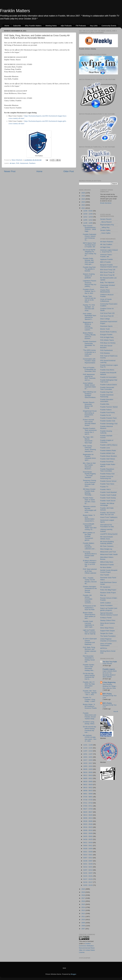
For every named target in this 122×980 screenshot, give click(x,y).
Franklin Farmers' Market (109, 407)
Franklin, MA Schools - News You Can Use (108, 514)
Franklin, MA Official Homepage (107, 504)
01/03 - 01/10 (88, 885)
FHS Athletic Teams (107, 340)
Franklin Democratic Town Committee (107, 388)
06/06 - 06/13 (88, 818)
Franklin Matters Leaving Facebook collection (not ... (90, 546)
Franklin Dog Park (107, 392)
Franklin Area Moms (107, 370)
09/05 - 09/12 (88, 778)
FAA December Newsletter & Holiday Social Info (89, 659)
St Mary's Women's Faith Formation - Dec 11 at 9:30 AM (90, 563)
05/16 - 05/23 (88, 827)
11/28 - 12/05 (88, 223)
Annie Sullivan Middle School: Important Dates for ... (89, 386)
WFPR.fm (104, 648)
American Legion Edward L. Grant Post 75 (109, 251)
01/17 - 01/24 (88, 879)
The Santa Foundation (108, 636)
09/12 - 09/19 (88, 775)
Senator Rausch (106, 219)
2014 (83, 907)
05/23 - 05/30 (88, 824)
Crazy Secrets (107, 664)
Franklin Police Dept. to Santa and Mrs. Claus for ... (89, 501)
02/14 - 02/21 (88, 867)
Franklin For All (106, 415)
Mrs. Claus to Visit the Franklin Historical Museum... (89, 466)
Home (7, 26)
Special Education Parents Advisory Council (109, 614)
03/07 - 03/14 (88, 858)
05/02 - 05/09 (88, 833)
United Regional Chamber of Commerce (108, 640)
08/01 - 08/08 (88, 794)
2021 (83, 208)
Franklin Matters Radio (108, 451)
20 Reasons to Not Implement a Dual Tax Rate (89, 608)
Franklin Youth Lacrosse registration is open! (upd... (88, 624)
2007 (83, 929)
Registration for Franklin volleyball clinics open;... (89, 457)
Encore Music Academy (108, 332)
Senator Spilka (105, 230)
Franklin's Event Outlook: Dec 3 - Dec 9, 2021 (90, 291)
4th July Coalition (106, 244)
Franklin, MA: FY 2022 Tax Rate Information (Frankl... (89, 685)
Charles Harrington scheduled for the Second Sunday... (90, 589)
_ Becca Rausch (106, 222)
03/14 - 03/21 (88, 855)
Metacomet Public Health (109, 554)
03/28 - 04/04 (88, 849)
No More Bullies (106, 567)
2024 (83, 199)
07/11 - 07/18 (88, 803)
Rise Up (103, 595)
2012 (83, 913)
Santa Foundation (106, 605)
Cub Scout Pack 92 (107, 316)
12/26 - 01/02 (88, 211)
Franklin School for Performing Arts (107, 477)
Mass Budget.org (106, 549)
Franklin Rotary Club (107, 474)
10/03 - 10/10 (88, 766)
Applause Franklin (107, 259)
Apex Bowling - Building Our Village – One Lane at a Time (110, 686)
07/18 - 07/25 (88, 800)
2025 (83, 196)
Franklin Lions (105, 448)
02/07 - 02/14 (88, 870)
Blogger (73, 974)
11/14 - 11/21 (88, 748)
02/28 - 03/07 (88, 861)
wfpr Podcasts (66, 26)
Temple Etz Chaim (107, 633)
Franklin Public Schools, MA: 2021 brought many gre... (88, 261)
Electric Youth (105, 329)
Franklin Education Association (107, 400)
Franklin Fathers (106, 410)
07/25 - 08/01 (88, 797)
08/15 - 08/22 (88, 788)
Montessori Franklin (107, 565)
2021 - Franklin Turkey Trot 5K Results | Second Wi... (90, 581)
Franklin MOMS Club (108, 453)
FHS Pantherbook (106, 350)
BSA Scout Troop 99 (107, 275)
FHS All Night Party (107, 337)
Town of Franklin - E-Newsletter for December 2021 (89, 369)
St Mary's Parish (106, 618)
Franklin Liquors (109, 669)
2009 (83, 923)
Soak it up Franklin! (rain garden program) (109, 609)
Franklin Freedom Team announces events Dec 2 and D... (90, 431)
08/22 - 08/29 (88, 785)
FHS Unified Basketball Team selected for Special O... (90, 316)
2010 (83, 920)
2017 (83, 898)
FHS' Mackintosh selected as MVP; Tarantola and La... (89, 377)
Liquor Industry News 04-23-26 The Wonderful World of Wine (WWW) (110, 674)
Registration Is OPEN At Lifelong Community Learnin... (88, 326)
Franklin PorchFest (107, 462)
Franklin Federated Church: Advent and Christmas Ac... (90, 237)
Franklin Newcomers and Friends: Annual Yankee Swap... (90, 716)
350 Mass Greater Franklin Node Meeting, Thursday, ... (89, 492)
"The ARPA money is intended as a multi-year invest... (89, 353)
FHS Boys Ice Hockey (108, 343)
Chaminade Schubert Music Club (108, 286)
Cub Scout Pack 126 (107, 313)
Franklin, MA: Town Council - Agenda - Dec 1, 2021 (90, 693)
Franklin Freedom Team (109, 418)
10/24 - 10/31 (88, 757)
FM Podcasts (81, 26)
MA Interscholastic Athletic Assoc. (107, 538)
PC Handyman (105, 587)
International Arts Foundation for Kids (107, 526)
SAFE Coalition (106, 603)
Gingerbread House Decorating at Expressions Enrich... (90, 414)
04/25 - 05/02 (88, 836)
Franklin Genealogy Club (109, 424)
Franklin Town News (107, 484)
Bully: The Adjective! (107, 282)
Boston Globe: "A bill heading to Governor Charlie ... (90, 707)
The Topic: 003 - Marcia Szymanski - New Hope (89, 440)
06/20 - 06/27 (88, 812)
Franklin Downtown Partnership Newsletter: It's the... (90, 344)
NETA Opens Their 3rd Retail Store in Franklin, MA (89, 245)
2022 (83, 205)
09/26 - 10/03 (88, 769)
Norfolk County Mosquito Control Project (109, 571)
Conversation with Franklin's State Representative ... (89, 362)
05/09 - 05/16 (88, 830)
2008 (83, 926)
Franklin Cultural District (109, 385)
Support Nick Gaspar (108, 631)
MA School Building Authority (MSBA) (107, 542)
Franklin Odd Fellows (108, 459)
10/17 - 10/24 (88, 760)
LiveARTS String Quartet (109, 534)
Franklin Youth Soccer (108, 501)
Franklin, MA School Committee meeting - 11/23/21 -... (88, 599)
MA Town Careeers (107, 546)
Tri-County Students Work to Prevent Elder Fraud (90, 555)
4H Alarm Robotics (107, 242)
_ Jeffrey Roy (105, 227)
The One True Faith (110, 662)
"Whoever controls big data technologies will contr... (90, 509)
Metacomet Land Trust (108, 552)
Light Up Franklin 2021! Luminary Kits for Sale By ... (89, 633)
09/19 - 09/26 (88, 772)
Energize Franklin (106, 335)
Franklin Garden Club (108, 421)
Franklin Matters (15, 11)
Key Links (94, 26)
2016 (83, 901)
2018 (83, 895)
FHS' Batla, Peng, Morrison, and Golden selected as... (90, 650)
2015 (83, 904)
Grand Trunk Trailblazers (109, 517)
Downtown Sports (106, 326)
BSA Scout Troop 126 (108, 270)
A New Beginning (109, 682)
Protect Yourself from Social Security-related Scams (89, 423)
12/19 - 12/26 (88, 214)
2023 (83, 202)
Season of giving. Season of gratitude (89, 276)
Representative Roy (107, 225)
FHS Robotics (105, 353)
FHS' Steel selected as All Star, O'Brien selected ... (90, 572)
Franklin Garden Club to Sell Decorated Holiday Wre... (89, 668)
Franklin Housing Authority (106, 432)
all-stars (12, 163)
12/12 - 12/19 (88, 217)
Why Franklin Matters (33, 26)
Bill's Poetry (107, 694)
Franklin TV (104, 487)
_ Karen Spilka (105, 233)
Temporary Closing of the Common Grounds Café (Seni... (90, 483)
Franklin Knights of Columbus (107, 441)
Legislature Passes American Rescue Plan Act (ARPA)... (90, 284)
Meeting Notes (51, 26)
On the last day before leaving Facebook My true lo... (89, 676)
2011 (83, 917)
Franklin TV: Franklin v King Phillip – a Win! (89, 699)
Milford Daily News (107, 562)
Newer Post (10, 171)
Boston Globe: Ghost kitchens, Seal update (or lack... (89, 615)
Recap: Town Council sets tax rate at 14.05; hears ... (89, 299)
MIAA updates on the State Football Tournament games (89, 536)
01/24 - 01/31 (88, 876)
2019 (83, 892)
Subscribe (17, 26)
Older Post (69, 171)
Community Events (109, 26)
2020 (83, 889)
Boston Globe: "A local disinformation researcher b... (89, 518)
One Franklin (105, 575)
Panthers (32, 163)
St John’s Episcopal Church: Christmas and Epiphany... (90, 641)
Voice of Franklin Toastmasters (106, 645)
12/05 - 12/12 (88, 220)
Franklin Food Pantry (108, 412)
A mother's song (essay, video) (89, 723)
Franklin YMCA (106, 489)
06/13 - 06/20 (88, 815)
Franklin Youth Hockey (108, 498)
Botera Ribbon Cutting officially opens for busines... (89, 336)
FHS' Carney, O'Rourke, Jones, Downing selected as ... (89, 449)
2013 (83, 910)
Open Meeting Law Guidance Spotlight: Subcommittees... (90, 396)
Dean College (105, 319)
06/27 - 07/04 (88, 809)
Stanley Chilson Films (108, 620)
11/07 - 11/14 (88, 751)
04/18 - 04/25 (88, 839)
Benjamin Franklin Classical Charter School (109, 266)
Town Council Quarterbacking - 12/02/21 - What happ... (90, 228)
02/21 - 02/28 (88, 864)
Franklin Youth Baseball (108, 492)
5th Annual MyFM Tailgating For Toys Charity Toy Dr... (90, 253)
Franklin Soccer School (108, 481)
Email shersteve (106, 203)
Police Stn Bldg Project (108, 590)
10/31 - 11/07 (88, 754)
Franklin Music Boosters (109, 456)
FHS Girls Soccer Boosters (106, 347)
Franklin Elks (105, 404)
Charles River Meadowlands (105, 291)
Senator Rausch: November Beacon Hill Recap (89, 405)
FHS (18, 163)
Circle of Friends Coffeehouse (106, 300)
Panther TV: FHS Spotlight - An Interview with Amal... (89, 308)
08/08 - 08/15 (88, 791)
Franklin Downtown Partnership (107, 396)
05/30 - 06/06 (88, 821)
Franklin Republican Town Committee (107, 470)
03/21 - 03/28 (88, 852)
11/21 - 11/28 (88, 745)
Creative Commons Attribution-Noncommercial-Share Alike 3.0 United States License (87, 948)
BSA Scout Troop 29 (107, 272)
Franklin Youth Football (108, 495)
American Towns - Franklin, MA (106, 256)
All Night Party (105, 247)
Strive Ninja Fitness (107, 628)
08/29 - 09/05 (88, 782)
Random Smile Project (108, 593)
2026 (83, 193)
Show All (116, 712)
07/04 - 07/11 (88, 806)
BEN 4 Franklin (106, 262)
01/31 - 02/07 (88, 873)
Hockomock (24, 163)
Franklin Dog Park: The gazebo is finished (89, 269)
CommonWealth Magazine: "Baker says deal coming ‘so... (90, 527)
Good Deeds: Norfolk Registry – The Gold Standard (89, 475)
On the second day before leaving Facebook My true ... (90, 729)
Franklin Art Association (108, 377)
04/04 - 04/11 (88, 846)
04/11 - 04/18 (88, 843)
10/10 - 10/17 (88, 763)
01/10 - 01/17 (88, 882)
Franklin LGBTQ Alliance (109, 445)
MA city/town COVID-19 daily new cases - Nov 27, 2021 (90, 738)
